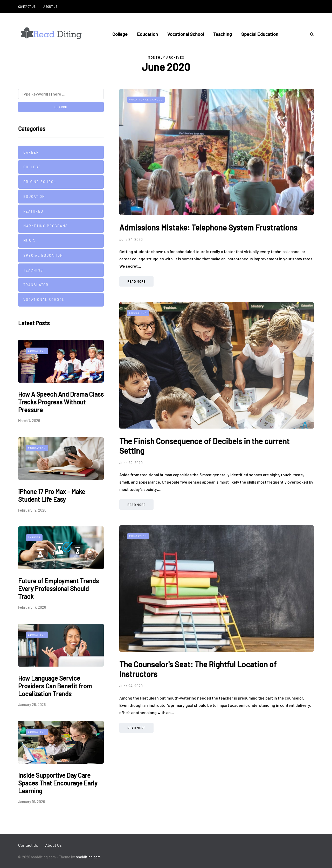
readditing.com (88, 857)
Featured (33, 211)
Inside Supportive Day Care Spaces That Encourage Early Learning (58, 783)
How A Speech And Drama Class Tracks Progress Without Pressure (61, 402)
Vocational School (186, 34)
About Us (50, 6)
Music (29, 241)
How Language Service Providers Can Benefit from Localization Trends (55, 686)
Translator (36, 285)
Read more (136, 281)
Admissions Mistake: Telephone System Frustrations (208, 227)
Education (147, 34)
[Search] (61, 94)
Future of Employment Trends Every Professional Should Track (58, 589)
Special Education (260, 34)
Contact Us (27, 6)
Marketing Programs (46, 226)
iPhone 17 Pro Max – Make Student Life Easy (52, 495)
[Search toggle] (310, 34)
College (120, 34)
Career (31, 152)
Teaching (223, 34)
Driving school (40, 182)
